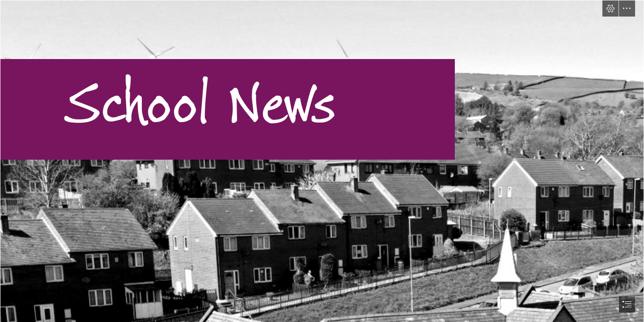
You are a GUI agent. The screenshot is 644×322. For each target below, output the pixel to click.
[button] (610, 8)
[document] (322, 161)
